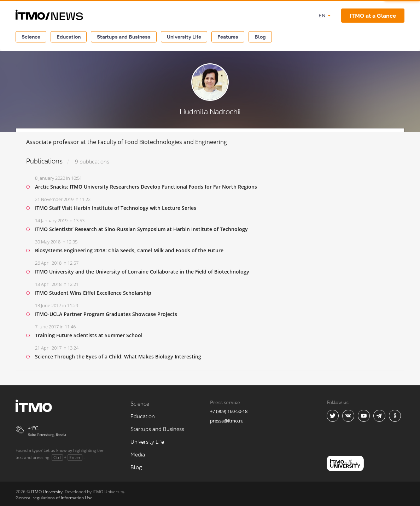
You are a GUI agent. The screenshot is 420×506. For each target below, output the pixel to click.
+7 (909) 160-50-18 (229, 411)
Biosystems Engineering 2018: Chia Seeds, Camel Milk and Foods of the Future (129, 250)
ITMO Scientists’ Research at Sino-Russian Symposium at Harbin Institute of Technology (141, 229)
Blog (260, 37)
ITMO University (47, 492)
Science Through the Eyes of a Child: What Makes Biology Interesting (118, 356)
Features (228, 37)
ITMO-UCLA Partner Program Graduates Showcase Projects (106, 314)
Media (138, 455)
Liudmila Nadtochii (210, 112)
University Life (184, 37)
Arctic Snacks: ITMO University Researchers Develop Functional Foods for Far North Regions (146, 187)
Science (31, 37)
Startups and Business (124, 37)
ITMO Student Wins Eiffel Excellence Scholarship (93, 293)
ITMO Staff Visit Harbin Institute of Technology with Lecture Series (116, 208)
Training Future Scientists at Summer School (89, 335)
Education (69, 37)
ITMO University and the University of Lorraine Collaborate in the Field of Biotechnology (142, 272)
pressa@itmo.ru (227, 421)
